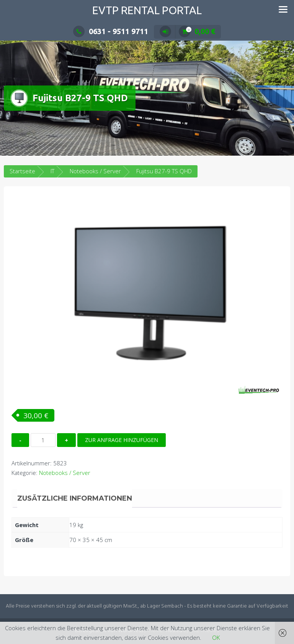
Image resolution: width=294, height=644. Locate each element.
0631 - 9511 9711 (111, 31)
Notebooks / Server (95, 171)
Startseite (22, 171)
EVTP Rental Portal (147, 10)
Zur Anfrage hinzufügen (122, 440)
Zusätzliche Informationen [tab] (75, 498)
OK (216, 637)
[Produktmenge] (43, 440)
